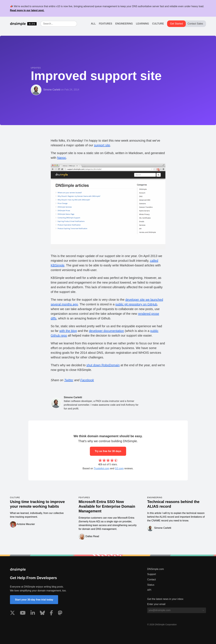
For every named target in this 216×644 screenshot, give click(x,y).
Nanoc (62, 158)
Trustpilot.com (102, 468)
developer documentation (106, 331)
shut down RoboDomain (103, 365)
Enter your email (156, 604)
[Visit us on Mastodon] (60, 613)
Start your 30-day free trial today (34, 600)
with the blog (68, 331)
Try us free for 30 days (108, 451)
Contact (151, 580)
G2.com (119, 468)
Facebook (87, 380)
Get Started (176, 24)
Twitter (69, 380)
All (93, 24)
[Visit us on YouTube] (23, 613)
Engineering (124, 24)
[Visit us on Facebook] (51, 613)
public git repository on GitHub (136, 304)
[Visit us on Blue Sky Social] (42, 613)
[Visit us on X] (12, 613)
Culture (158, 24)
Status (151, 585)
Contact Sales (195, 24)
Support (152, 574)
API (149, 590)
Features (106, 24)
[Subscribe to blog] (203, 610)
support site (102, 145)
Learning (142, 24)
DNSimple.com (155, 569)
